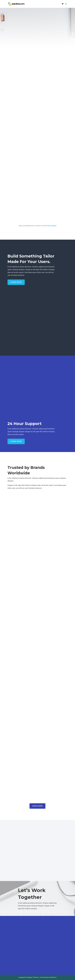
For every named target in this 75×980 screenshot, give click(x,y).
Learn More (16, 282)
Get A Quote (52, 226)
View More (37, 806)
